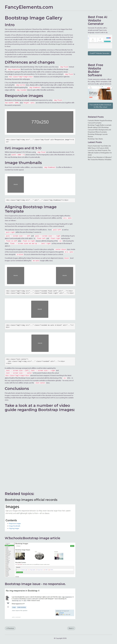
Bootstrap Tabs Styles (95, 139)
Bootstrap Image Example (58, 44)
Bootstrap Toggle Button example (100, 125)
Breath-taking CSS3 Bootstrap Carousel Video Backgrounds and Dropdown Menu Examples (99, 130)
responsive (21, 29)
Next (71, 628)
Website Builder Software (95, 72)
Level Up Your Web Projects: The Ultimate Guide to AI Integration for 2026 (100, 153)
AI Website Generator (98, 20)
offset (64, 85)
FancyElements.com (29, 7)
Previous (10, 628)
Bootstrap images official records (31, 500)
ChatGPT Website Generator (100, 53)
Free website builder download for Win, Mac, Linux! (100, 106)
